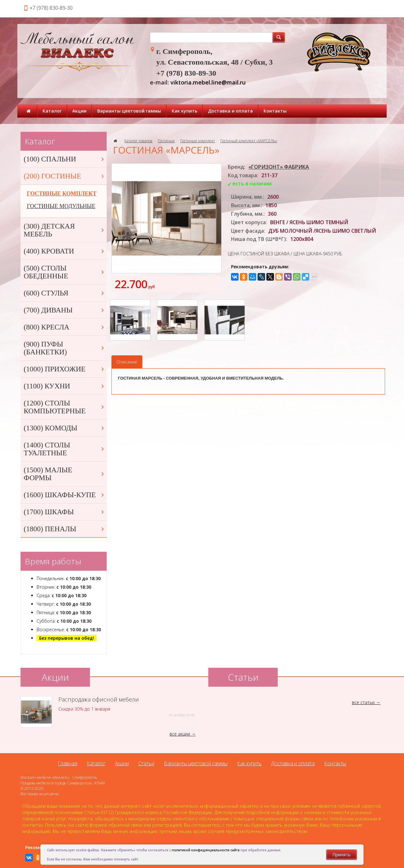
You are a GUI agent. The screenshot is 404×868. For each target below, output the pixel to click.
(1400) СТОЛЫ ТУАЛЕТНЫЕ (64, 449)
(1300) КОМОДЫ (64, 428)
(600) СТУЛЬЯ (64, 293)
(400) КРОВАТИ (64, 251)
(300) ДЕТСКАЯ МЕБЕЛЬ (64, 230)
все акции (180, 734)
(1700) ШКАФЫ (64, 512)
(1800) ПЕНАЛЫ (64, 529)
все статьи (363, 702)
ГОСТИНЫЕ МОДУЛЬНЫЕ (61, 206)
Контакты (275, 111)
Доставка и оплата (230, 111)
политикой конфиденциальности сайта (206, 850)
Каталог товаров (138, 141)
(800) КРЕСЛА (64, 327)
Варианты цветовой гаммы (129, 111)
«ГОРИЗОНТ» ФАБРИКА (279, 167)
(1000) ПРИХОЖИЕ (64, 369)
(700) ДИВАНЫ (64, 310)
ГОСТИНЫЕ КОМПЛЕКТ (62, 194)
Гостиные (166, 141)
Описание (127, 362)
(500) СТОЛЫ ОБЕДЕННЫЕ (64, 272)
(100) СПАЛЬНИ (64, 159)
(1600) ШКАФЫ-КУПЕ (64, 495)
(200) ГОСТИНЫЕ (64, 176)
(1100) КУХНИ (64, 386)
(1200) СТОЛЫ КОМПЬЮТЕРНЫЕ (64, 407)
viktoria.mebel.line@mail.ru (208, 82)
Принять (342, 855)
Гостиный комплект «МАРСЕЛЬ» (249, 141)
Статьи (146, 763)
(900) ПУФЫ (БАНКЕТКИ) (64, 348)
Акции (79, 111)
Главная (68, 763)
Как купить (184, 111)
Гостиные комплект (198, 141)
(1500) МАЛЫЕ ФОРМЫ (64, 474)
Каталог (52, 111)
